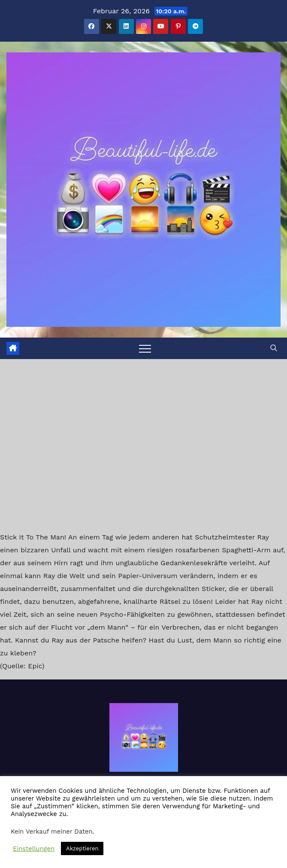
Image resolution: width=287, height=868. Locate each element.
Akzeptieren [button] (82, 848)
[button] (274, 348)
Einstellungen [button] (34, 849)
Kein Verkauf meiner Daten (52, 831)
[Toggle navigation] (145, 348)
